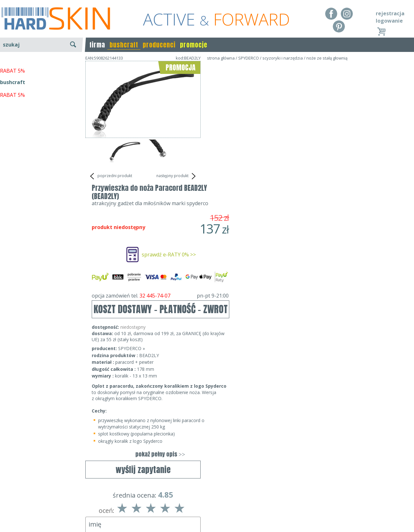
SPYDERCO (249, 58)
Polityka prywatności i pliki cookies (41, 514)
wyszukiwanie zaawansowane (42, 68)
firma (97, 45)
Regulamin (13, 495)
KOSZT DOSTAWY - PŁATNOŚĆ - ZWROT (276, 186)
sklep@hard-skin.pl (205, 514)
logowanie (389, 21)
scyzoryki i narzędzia (283, 58)
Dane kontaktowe (205, 495)
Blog (6, 522)
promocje (194, 45)
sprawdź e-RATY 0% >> (284, 132)
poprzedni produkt (110, 176)
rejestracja (390, 13)
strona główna (221, 58)
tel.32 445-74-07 (205, 504)
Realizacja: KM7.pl (393, 495)
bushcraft (124, 45)
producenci (159, 45)
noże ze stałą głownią (327, 58)
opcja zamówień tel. (275, 173)
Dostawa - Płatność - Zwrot (32, 504)
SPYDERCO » (247, 225)
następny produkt (177, 176)
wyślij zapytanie (143, 193)
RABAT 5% (12, 146)
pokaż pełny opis (275, 331)
